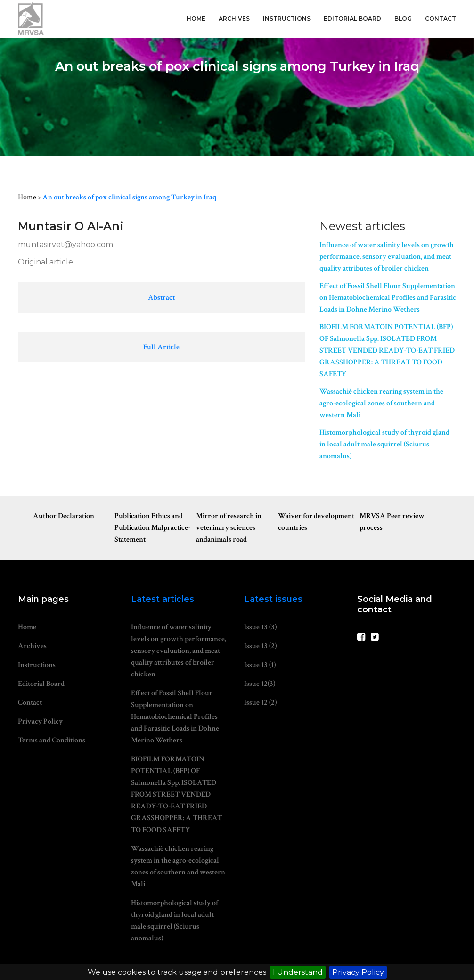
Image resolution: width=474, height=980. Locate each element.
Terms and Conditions (52, 740)
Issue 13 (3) (260, 627)
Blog (403, 19)
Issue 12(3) (260, 684)
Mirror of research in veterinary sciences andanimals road (229, 528)
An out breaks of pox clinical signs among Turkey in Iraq (129, 197)
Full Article (161, 347)
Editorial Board (352, 19)
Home (196, 19)
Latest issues (273, 599)
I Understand (298, 972)
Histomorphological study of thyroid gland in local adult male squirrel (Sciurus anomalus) (384, 444)
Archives (234, 19)
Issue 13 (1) (260, 665)
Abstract (161, 298)
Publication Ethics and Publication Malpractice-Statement (152, 528)
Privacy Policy (358, 972)
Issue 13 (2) (260, 646)
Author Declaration (64, 516)
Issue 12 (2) (260, 703)
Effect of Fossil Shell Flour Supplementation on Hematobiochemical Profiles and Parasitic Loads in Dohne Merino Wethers (388, 298)
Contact (441, 19)
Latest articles (163, 599)
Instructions (287, 19)
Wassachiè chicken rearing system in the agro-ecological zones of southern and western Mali (381, 403)
